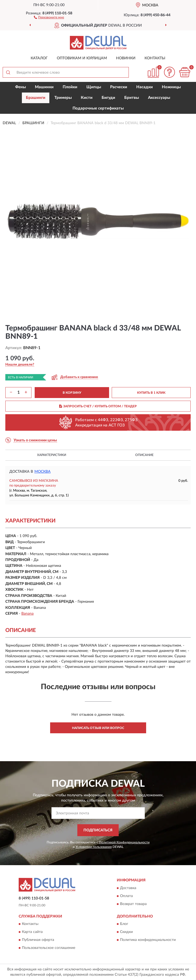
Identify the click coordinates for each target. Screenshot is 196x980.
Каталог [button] (39, 58)
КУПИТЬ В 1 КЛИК (151, 393)
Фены (21, 87)
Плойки (70, 87)
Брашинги (36, 98)
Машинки (44, 87)
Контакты (155, 58)
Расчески (119, 87)
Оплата (126, 896)
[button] (49, 17)
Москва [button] (43, 472)
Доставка (128, 888)
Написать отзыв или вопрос (98, 728)
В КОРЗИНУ (72, 393)
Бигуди (108, 98)
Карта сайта (32, 932)
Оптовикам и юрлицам (82, 58)
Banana (27, 614)
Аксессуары (159, 98)
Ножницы (171, 87)
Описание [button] (144, 455)
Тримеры (63, 98)
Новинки (126, 58)
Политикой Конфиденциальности (124, 842)
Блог (124, 924)
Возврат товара (133, 904)
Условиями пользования (94, 847)
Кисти (87, 98)
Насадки (145, 87)
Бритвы (132, 98)
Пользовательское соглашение (49, 948)
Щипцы (94, 87)
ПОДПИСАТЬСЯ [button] (98, 830)
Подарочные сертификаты (98, 108)
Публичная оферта (38, 940)
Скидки (126, 932)
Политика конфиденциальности (148, 940)
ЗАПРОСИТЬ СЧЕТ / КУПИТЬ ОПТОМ (98, 406)
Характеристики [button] (52, 455)
